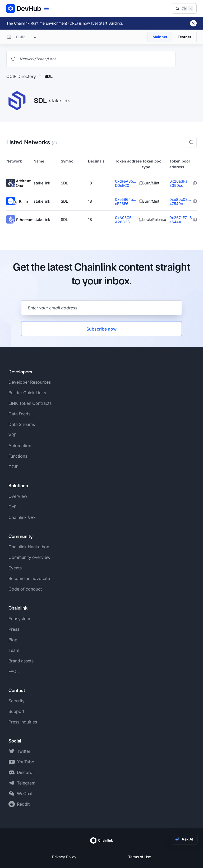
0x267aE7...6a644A (181, 220)
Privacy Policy (64, 857)
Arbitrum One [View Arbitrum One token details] (19, 183)
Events (15, 568)
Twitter (24, 751)
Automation (20, 445)
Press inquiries (23, 722)
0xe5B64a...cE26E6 (126, 201)
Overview (18, 496)
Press (14, 629)
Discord (25, 772)
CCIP (13, 467)
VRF (12, 435)
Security (17, 701)
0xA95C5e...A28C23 (126, 220)
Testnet (184, 37)
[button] (191, 142)
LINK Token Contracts (30, 403)
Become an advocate (29, 578)
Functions (18, 456)
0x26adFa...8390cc (180, 183)
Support (16, 711)
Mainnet (160, 37)
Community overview (29, 557)
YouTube (26, 762)
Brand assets (21, 661)
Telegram (26, 783)
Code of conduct (25, 589)
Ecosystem (19, 619)
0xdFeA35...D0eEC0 (126, 183)
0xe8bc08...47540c (180, 201)
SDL (49, 76)
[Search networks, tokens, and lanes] (95, 59)
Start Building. (111, 23)
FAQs (13, 671)
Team (14, 650)
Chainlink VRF (22, 517)
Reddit (23, 804)
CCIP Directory (21, 76)
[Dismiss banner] (193, 23)
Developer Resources (30, 382)
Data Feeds (19, 414)
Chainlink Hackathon (29, 547)
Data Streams (22, 424)
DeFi (13, 507)
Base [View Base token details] (17, 201)
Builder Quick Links (27, 393)
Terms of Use (140, 857)
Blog (13, 640)
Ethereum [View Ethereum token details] (20, 220)
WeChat (25, 793)
